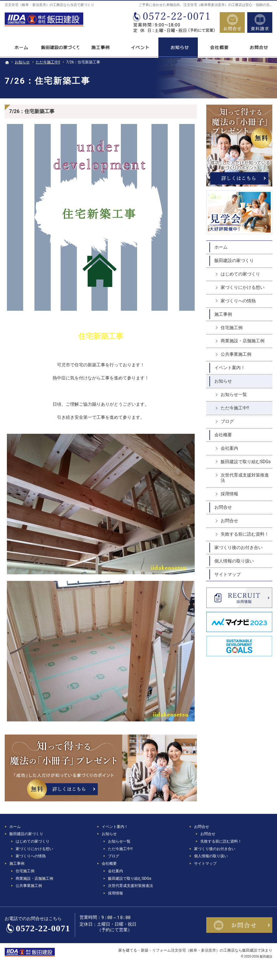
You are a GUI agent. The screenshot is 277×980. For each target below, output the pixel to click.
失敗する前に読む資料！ (245, 534)
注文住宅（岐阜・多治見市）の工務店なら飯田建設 (214, 950)
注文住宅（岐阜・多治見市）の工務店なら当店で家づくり (49, 5)
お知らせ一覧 (234, 394)
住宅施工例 (232, 328)
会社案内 (229, 448)
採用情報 (229, 494)
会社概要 (223, 435)
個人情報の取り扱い (234, 561)
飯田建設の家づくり (234, 260)
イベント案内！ (230, 368)
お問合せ (223, 507)
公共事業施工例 (236, 354)
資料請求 (260, 22)
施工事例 (223, 314)
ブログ (227, 421)
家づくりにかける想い (243, 287)
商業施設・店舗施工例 (243, 341)
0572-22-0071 (173, 22)
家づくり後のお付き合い (239, 547)
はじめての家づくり (240, 274)
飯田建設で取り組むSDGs (246, 462)
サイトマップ (228, 574)
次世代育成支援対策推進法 (245, 478)
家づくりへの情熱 (238, 301)
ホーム (221, 247)
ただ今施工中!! (235, 408)
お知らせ (223, 381)
